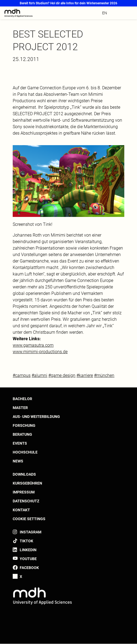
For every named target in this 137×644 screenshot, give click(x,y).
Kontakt (21, 510)
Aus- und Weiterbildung (36, 417)
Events (20, 443)
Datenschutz (26, 501)
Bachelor (22, 399)
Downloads (24, 474)
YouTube (28, 559)
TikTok (26, 541)
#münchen (104, 375)
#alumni (39, 375)
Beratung (22, 434)
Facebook (29, 568)
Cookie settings (29, 519)
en (105, 13)
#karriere (85, 375)
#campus (22, 375)
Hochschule (25, 452)
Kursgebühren (27, 483)
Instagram (31, 532)
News (18, 461)
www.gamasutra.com (33, 345)
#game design (62, 375)
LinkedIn (28, 550)
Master (20, 408)
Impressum (24, 492)
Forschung (24, 425)
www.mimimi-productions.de (40, 352)
